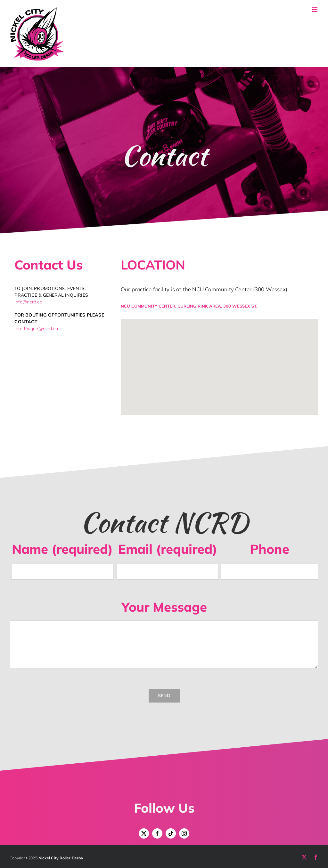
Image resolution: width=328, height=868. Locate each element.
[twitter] (144, 833)
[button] (219, 363)
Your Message (164, 607)
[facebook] (157, 833)
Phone (270, 549)
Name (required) (62, 549)
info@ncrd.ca (28, 302)
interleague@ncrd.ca (36, 328)
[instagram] (184, 833)
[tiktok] (171, 833)
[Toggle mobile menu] (315, 10)
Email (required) (168, 549)
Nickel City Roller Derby (61, 858)
